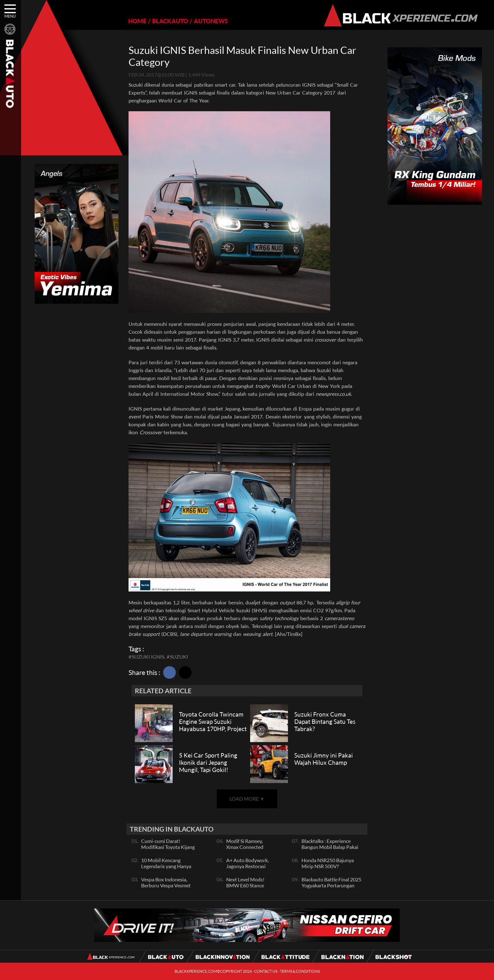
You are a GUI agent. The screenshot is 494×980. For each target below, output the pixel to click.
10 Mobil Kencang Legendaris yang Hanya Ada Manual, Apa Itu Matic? (166, 869)
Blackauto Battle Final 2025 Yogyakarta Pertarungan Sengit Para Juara (331, 885)
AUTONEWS (211, 21)
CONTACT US (266, 971)
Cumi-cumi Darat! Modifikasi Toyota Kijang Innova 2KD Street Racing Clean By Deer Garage (169, 850)
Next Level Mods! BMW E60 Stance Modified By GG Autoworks (245, 888)
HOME (137, 21)
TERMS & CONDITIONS (300, 971)
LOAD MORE (247, 799)
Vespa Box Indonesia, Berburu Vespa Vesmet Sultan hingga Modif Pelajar (166, 888)
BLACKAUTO (170, 21)
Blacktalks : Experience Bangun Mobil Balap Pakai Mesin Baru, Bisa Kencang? (330, 847)
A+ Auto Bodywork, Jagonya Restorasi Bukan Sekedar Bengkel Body (247, 869)
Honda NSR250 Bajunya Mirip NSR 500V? (328, 863)
